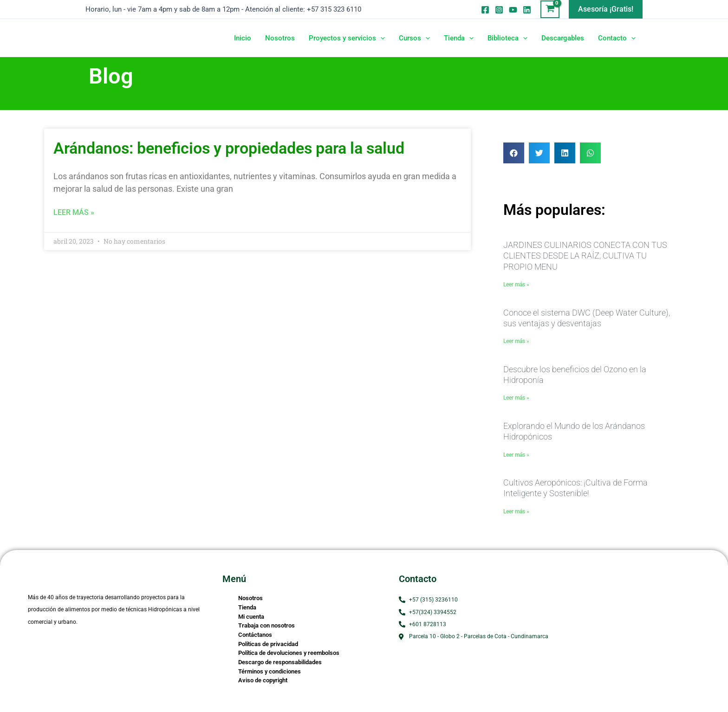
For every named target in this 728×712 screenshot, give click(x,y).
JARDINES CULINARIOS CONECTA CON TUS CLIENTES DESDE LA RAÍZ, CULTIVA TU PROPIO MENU (585, 256)
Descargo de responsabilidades (280, 662)
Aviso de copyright (263, 680)
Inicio (243, 38)
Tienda (247, 607)
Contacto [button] (617, 38)
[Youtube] (513, 10)
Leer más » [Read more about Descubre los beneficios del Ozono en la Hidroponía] (516, 398)
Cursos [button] (414, 38)
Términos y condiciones (270, 671)
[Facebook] (485, 10)
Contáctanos (255, 635)
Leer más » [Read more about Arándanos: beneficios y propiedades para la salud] (74, 212)
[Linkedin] (527, 10)
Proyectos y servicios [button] (347, 38)
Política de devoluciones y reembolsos (289, 653)
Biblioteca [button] (507, 38)
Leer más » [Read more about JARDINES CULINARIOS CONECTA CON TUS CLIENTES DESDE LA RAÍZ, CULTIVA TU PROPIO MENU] (516, 285)
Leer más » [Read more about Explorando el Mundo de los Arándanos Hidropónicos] (516, 455)
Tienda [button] (459, 38)
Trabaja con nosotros (266, 625)
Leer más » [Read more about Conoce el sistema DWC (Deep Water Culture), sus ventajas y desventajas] (516, 341)
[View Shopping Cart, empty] (550, 9)
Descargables (563, 38)
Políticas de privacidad (268, 644)
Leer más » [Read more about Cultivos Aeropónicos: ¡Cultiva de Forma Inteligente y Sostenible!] (516, 511)
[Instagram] (499, 10)
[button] (606, 9)
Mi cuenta (251, 617)
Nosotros (280, 38)
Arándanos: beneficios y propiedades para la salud (229, 148)
